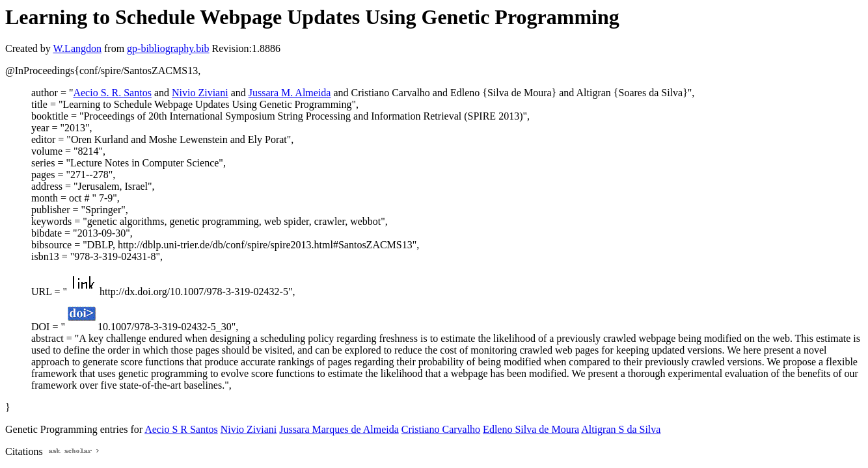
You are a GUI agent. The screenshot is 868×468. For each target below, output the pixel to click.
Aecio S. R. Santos (112, 93)
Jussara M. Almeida (290, 93)
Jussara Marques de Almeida (339, 429)
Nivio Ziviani (200, 93)
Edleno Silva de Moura (531, 429)
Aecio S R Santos (181, 429)
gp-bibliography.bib (168, 48)
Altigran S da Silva (621, 429)
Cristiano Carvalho (441, 429)
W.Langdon (77, 48)
